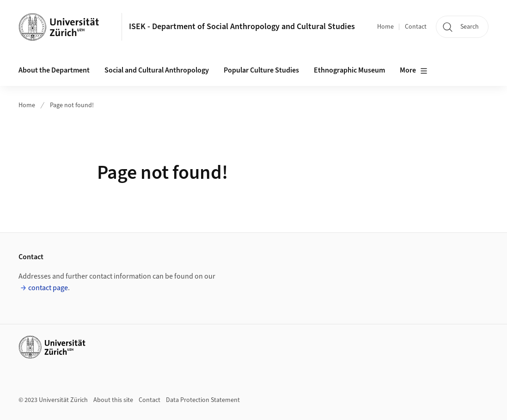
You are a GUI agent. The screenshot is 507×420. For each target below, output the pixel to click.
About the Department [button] (54, 70)
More (414, 71)
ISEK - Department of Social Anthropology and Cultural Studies (242, 27)
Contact (416, 27)
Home (385, 27)
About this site (113, 400)
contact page (48, 288)
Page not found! (72, 105)
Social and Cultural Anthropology (157, 70)
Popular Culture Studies (261, 70)
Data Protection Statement (203, 400)
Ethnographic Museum (349, 70)
